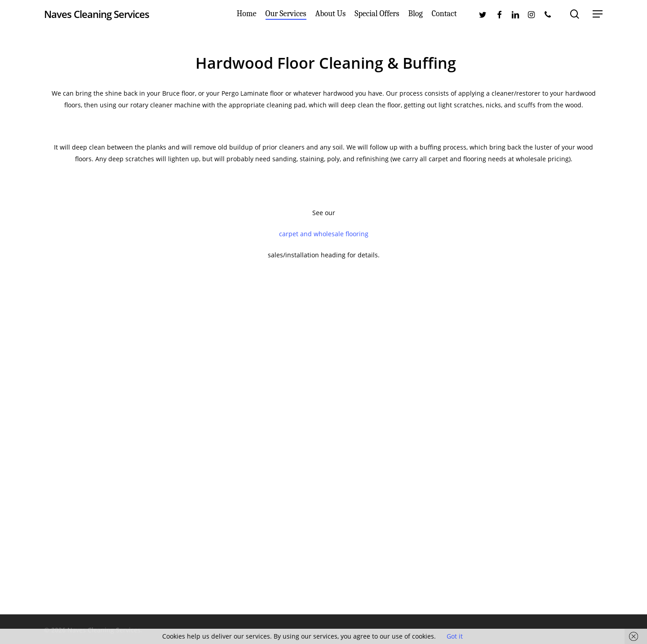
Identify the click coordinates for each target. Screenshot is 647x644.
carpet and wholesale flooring (324, 234)
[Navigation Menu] (598, 18)
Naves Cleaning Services (97, 18)
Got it (455, 636)
